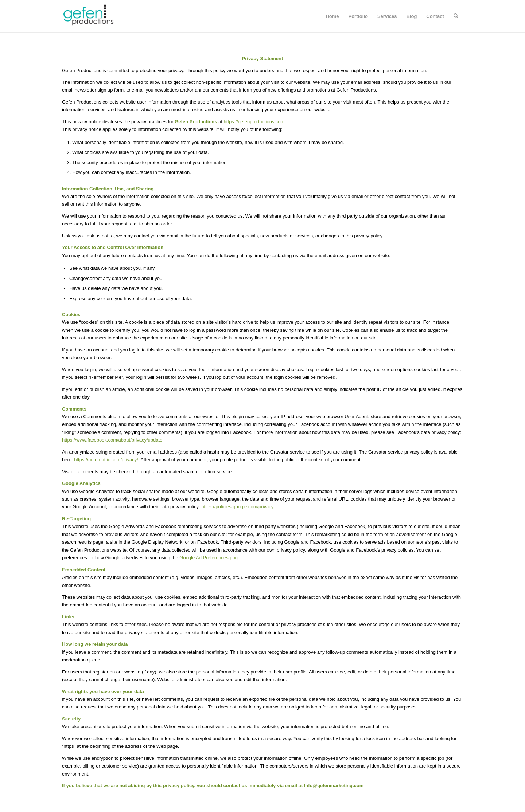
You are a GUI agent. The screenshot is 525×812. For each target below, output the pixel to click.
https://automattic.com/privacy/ (106, 460)
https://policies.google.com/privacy (237, 507)
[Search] (456, 16)
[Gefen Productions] (100, 16)
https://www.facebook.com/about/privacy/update (112, 440)
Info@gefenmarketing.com (334, 786)
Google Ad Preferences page (210, 558)
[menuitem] (332, 16)
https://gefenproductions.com (254, 122)
